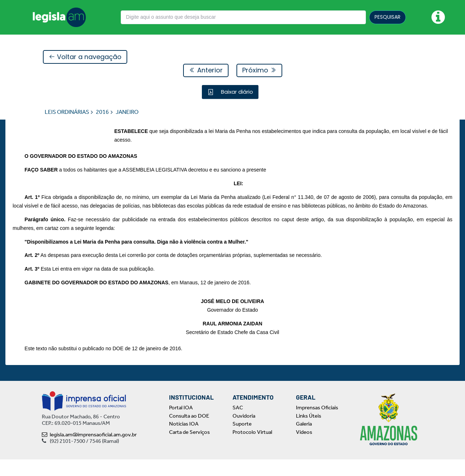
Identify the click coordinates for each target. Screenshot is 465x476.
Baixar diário (236, 92)
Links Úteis (309, 432)
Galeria (304, 440)
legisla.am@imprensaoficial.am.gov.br (89, 451)
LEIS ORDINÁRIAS (67, 112)
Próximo (259, 70)
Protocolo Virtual (252, 449)
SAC (238, 424)
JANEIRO (127, 112)
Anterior (206, 70)
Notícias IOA (184, 440)
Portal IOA (181, 424)
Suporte (242, 440)
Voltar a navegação (85, 57)
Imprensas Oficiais (317, 424)
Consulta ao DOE (189, 432)
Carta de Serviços (189, 449)
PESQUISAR (387, 17)
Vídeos (304, 449)
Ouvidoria (244, 432)
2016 (102, 112)
